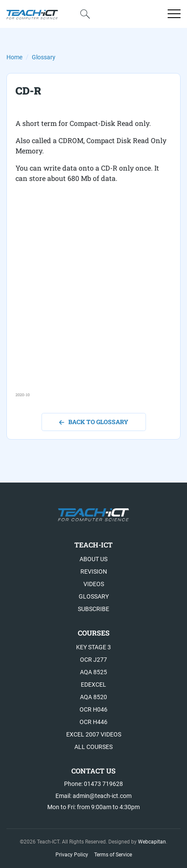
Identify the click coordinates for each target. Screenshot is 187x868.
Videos (94, 584)
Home (14, 57)
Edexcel (93, 685)
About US (93, 559)
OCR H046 (93, 709)
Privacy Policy (72, 855)
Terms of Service (113, 855)
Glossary (44, 57)
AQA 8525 (93, 672)
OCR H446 (93, 722)
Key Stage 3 (93, 647)
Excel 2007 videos (94, 734)
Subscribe (93, 609)
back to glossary (93, 422)
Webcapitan (152, 842)
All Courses (93, 747)
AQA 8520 (93, 697)
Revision (94, 572)
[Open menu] (174, 14)
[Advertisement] (93, 298)
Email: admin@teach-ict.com (93, 796)
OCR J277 (93, 660)
